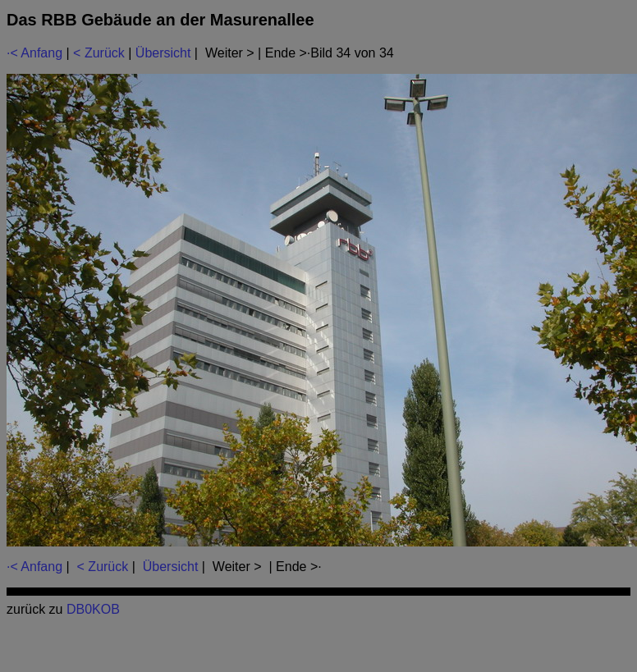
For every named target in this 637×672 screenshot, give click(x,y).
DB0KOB (93, 609)
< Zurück (99, 53)
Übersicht (163, 53)
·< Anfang (34, 53)
